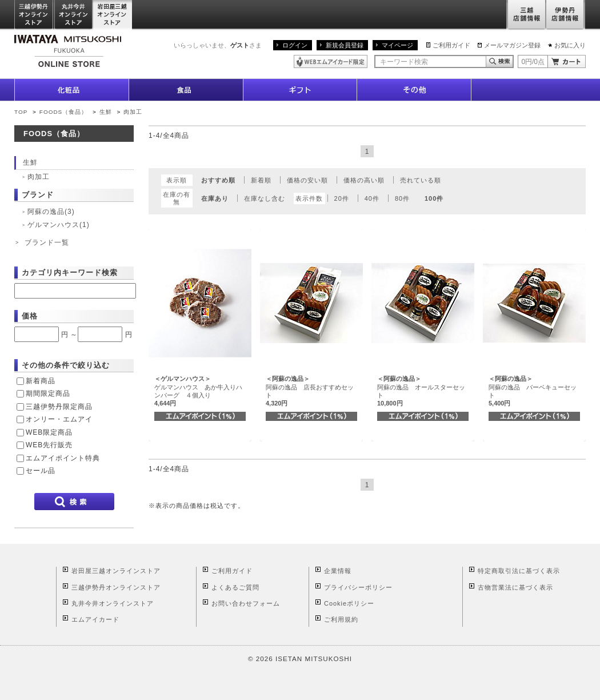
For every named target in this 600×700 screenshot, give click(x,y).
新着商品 (41, 381)
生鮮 (107, 112)
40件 (372, 198)
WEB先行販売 (49, 445)
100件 (434, 198)
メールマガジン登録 (512, 45)
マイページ (397, 45)
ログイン (295, 45)
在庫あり (215, 198)
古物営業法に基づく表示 (515, 587)
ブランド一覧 (47, 242)
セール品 (41, 471)
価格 (30, 316)
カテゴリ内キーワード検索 (70, 273)
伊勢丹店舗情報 (566, 15)
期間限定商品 (48, 393)
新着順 (261, 180)
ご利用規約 (341, 619)
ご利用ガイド (451, 45)
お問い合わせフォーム (246, 603)
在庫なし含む (265, 198)
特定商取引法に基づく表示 (519, 571)
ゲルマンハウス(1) (59, 225)
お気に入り (570, 45)
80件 (402, 198)
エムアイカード (95, 619)
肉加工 (133, 112)
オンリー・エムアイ (59, 419)
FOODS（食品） (63, 112)
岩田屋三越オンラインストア (113, 15)
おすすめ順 (218, 180)
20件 (342, 198)
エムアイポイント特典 (63, 458)
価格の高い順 (364, 180)
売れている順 (421, 180)
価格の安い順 (307, 180)
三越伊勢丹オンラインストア (34, 15)
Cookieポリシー (349, 603)
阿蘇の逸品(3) (51, 212)
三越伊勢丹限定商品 (59, 407)
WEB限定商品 (49, 432)
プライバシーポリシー (358, 587)
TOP (21, 112)
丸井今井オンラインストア (74, 15)
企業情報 (338, 571)
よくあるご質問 (235, 587)
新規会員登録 (345, 45)
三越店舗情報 (526, 15)
